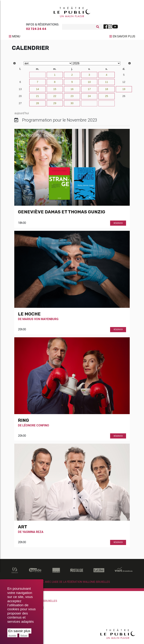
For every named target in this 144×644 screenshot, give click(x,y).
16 (72, 91)
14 (37, 91)
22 (55, 98)
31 (37, 76)
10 (89, 83)
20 (20, 98)
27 (20, 105)
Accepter (12, 635)
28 (37, 105)
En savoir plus (19, 631)
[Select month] (48, 65)
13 (20, 91)
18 (107, 91)
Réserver (118, 225)
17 (89, 91)
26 (124, 98)
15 (55, 91)
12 (124, 83)
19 (124, 91)
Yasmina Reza (33, 533)
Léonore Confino (36, 427)
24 (89, 98)
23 (72, 98)
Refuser (24, 635)
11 (107, 83)
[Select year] (96, 65)
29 (55, 105)
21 (37, 98)
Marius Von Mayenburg (40, 320)
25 (107, 98)
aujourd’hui (22, 115)
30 (20, 76)
